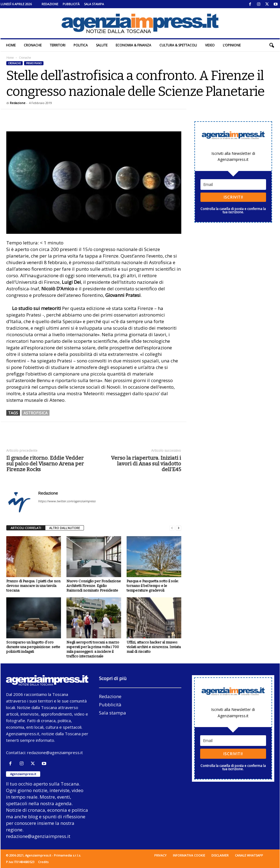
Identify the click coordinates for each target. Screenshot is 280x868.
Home (11, 45)
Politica (81, 45)
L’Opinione (232, 45)
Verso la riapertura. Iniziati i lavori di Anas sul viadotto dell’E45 (146, 464)
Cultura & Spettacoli (178, 45)
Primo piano (34, 63)
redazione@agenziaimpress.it (55, 752)
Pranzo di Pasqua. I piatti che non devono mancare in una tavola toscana (33, 586)
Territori (58, 45)
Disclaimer (220, 855)
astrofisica (36, 413)
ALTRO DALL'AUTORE (65, 528)
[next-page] (179, 528)
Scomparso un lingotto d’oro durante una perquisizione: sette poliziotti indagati (33, 647)
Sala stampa (94, 4)
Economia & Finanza (133, 45)
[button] (272, 45)
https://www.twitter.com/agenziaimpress (67, 501)
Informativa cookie (189, 855)
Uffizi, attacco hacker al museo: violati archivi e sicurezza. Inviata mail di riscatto (154, 647)
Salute (102, 45)
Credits (43, 862)
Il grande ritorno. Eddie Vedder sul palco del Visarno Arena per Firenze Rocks (45, 464)
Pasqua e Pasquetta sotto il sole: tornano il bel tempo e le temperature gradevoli (153, 586)
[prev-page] (172, 528)
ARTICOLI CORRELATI (26, 528)
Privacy (160, 855)
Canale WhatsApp (249, 855)
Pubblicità (71, 4)
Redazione (50, 4)
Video (210, 45)
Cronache (33, 45)
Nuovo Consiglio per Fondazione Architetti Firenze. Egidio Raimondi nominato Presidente (94, 586)
